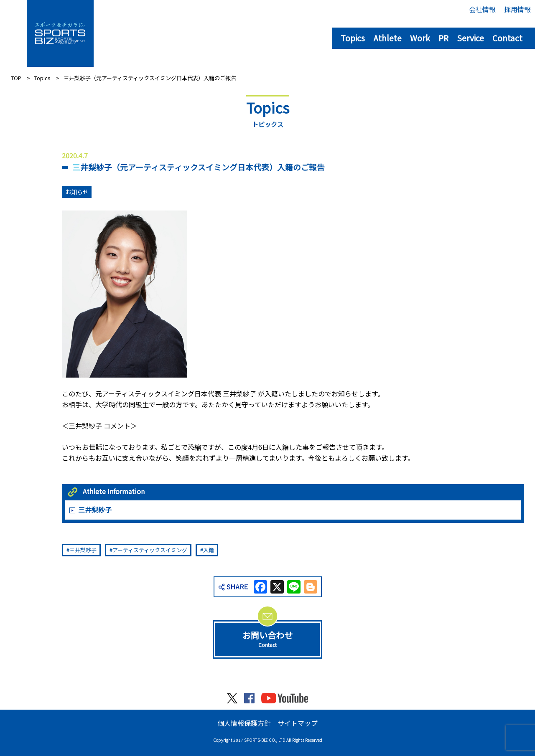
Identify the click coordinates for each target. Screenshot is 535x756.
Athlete (387, 38)
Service (470, 38)
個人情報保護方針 (244, 723)
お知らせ (77, 192)
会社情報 (482, 9)
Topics (353, 38)
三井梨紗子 (95, 510)
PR (443, 38)
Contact (507, 38)
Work (420, 38)
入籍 (209, 550)
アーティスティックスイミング (150, 550)
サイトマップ (298, 723)
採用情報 (517, 9)
